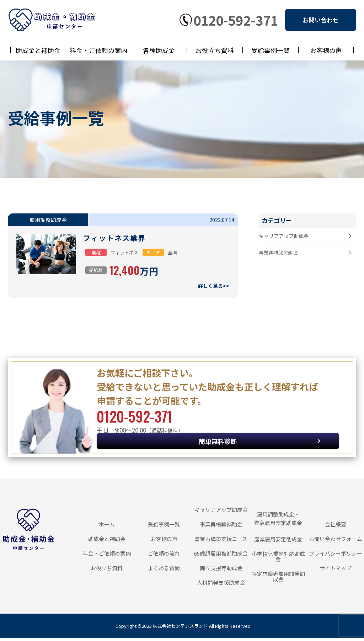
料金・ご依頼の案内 (98, 50)
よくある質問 (164, 571)
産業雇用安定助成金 (278, 542)
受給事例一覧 (271, 50)
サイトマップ (336, 571)
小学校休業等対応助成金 (278, 559)
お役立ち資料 (215, 50)
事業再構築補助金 (280, 258)
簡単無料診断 (291, 429)
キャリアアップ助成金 (285, 237)
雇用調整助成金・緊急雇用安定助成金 (278, 521)
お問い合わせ (321, 20)
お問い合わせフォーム (336, 542)
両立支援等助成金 (221, 571)
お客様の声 (326, 50)
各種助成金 (159, 50)
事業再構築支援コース (221, 542)
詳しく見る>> (213, 287)
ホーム (107, 527)
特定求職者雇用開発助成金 (278, 579)
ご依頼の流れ (164, 556)
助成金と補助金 (38, 50)
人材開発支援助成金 (221, 585)
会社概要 (336, 527)
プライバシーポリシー (336, 556)
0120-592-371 (236, 20)
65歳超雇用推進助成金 (221, 556)
